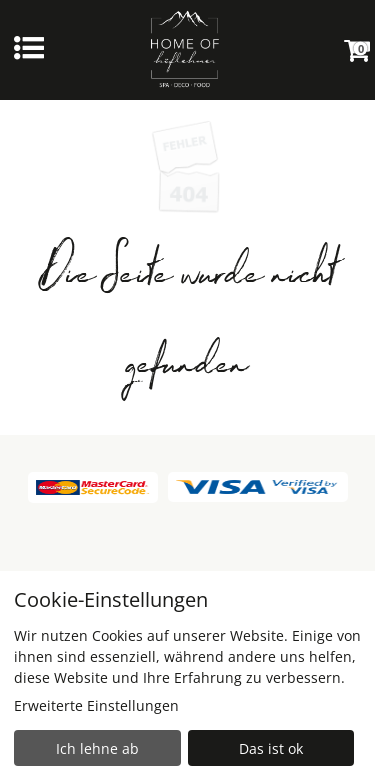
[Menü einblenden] (29, 50)
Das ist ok (271, 748)
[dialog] (187, 675)
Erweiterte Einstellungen (96, 705)
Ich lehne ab (97, 748)
